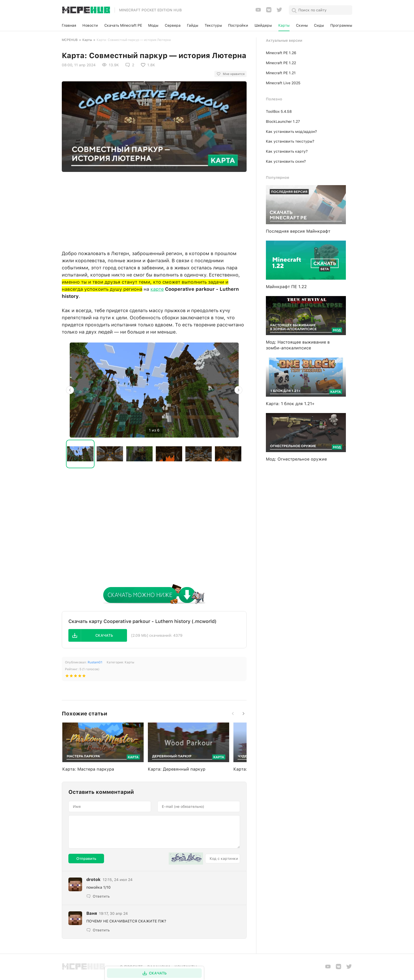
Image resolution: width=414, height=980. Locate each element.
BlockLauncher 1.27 (283, 121)
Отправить (86, 859)
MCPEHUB (70, 40)
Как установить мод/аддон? (291, 132)
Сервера (173, 25)
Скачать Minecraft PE (123, 25)
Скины (302, 25)
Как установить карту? (287, 151)
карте (157, 289)
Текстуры (213, 25)
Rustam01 (95, 662)
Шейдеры (263, 25)
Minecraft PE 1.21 (281, 73)
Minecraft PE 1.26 (281, 53)
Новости (90, 25)
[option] (154, 390)
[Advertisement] (154, 210)
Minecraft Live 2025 (283, 83)
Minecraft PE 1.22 (281, 63)
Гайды (193, 25)
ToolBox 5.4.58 (279, 111)
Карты (284, 25)
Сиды (319, 25)
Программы (341, 25)
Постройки (238, 25)
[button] (98, 635)
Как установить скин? (286, 161)
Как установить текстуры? (290, 141)
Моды (153, 25)
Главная (69, 25)
